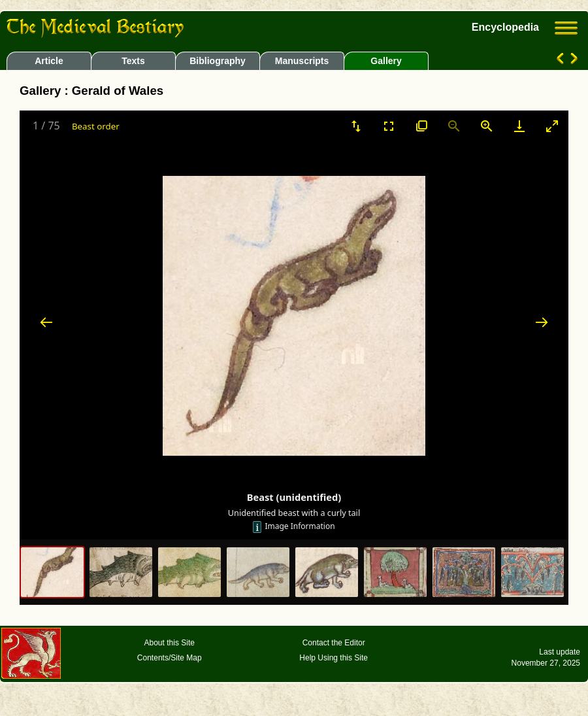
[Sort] (356, 126)
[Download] (519, 126)
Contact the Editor (334, 643)
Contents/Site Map (170, 658)
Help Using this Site (334, 658)
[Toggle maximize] (552, 126)
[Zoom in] (487, 126)
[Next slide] (542, 322)
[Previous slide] (46, 322)
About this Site (170, 643)
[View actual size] (421, 126)
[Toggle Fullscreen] (389, 126)
